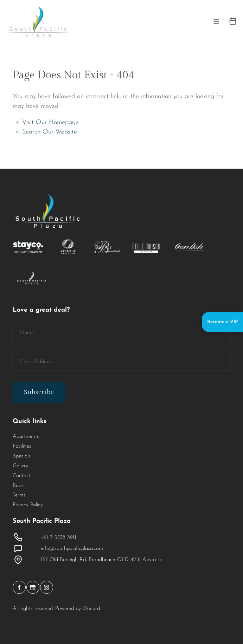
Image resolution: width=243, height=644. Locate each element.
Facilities (22, 446)
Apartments (26, 437)
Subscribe (39, 392)
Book (18, 486)
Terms (19, 495)
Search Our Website (50, 132)
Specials (22, 456)
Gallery (20, 466)
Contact (22, 476)
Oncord (91, 609)
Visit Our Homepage (50, 122)
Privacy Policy (28, 505)
